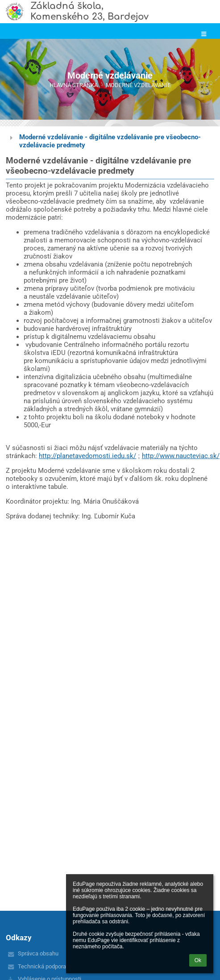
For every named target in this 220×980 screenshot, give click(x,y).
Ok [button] (198, 960)
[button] (204, 34)
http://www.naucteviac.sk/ (181, 456)
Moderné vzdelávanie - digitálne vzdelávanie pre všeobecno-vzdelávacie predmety (110, 141)
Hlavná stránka (74, 85)
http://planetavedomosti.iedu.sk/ (87, 456)
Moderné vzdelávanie (138, 85)
